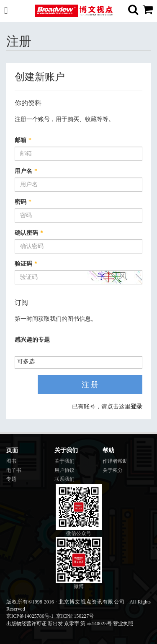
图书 (11, 461)
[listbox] (29, 362)
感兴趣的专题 (32, 340)
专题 (11, 479)
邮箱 (23, 140)
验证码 (26, 264)
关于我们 (64, 461)
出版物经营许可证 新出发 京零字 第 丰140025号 (59, 624)
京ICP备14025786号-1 (30, 616)
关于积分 (113, 470)
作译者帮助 (115, 461)
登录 (136, 407)
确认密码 (29, 233)
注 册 (90, 385)
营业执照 (123, 624)
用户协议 (64, 470)
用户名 (26, 171)
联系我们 (64, 479)
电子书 (14, 470)
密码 (23, 202)
